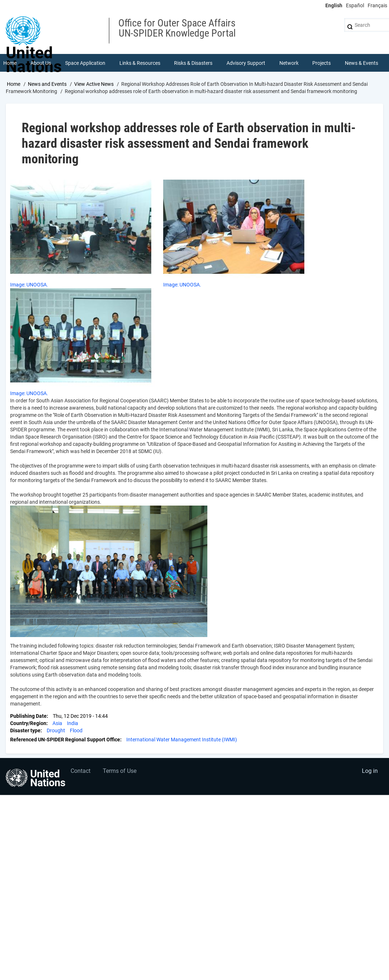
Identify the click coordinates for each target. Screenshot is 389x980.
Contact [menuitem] (81, 772)
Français (377, 5)
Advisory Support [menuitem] (246, 63)
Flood (76, 731)
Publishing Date (28, 716)
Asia (57, 724)
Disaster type (25, 731)
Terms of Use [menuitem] (120, 772)
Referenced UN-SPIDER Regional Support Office (65, 740)
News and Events (47, 84)
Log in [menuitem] (369, 772)
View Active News (94, 84)
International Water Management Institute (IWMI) (182, 740)
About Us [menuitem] (41, 63)
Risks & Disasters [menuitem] (194, 63)
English (334, 5)
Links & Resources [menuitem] (140, 63)
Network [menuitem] (289, 63)
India (73, 724)
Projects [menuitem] (322, 63)
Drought (56, 731)
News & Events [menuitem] (361, 63)
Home (14, 84)
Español (355, 5)
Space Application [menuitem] (85, 63)
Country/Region (28, 724)
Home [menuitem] (10, 63)
